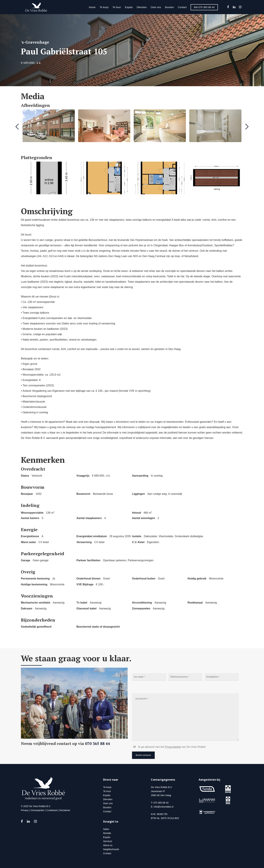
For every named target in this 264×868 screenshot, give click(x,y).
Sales (106, 829)
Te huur (117, 7)
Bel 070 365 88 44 (204, 7)
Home (92, 7)
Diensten (142, 7)
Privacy (25, 810)
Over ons (156, 7)
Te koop (104, 7)
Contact (182, 7)
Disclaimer (65, 810)
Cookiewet (52, 810)
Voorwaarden (37, 810)
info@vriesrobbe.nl (164, 807)
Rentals (107, 833)
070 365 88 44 (101, 744)
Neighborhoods (111, 849)
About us (108, 845)
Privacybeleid (173, 747)
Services (108, 841)
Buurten (169, 7)
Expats (129, 7)
